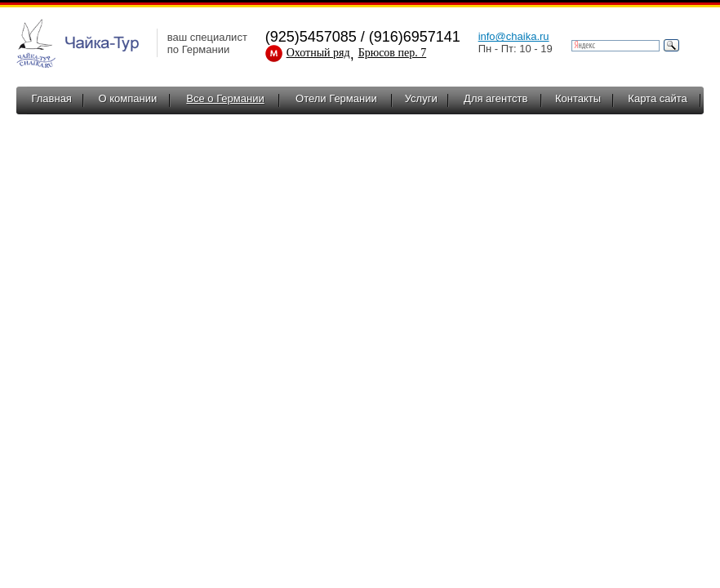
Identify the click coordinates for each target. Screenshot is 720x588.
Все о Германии (225, 98)
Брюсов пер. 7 (393, 53)
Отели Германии (336, 98)
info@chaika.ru (514, 36)
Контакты (578, 98)
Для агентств (496, 98)
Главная (51, 98)
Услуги (421, 98)
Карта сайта (657, 98)
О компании (127, 98)
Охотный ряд (318, 53)
